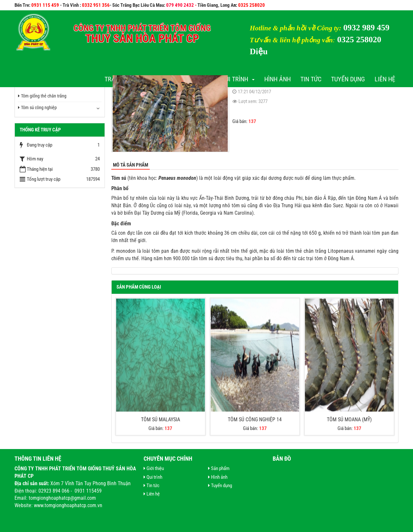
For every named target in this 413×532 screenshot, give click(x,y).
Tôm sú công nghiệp (37, 107)
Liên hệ (385, 79)
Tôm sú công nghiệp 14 (255, 419)
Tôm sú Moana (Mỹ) (349, 419)
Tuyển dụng (348, 79)
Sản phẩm (219, 468)
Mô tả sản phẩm (131, 165)
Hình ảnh (277, 79)
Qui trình (238, 79)
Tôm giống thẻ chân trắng (42, 96)
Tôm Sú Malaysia (161, 419)
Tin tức (311, 79)
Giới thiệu (154, 468)
